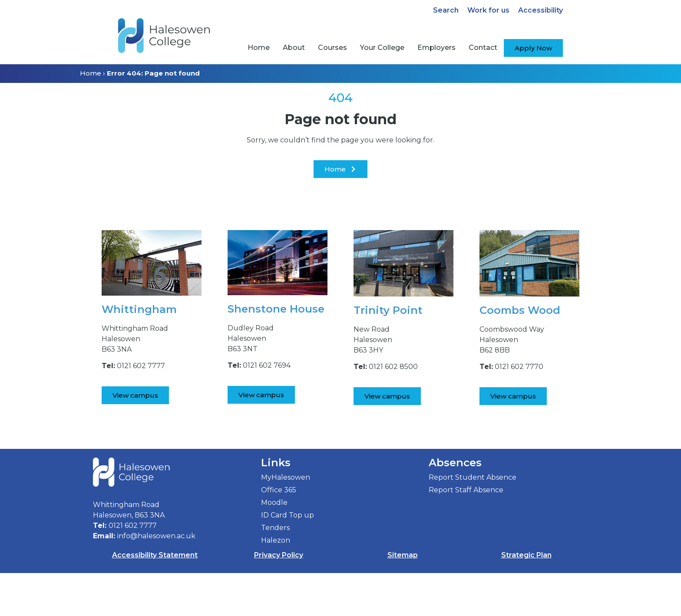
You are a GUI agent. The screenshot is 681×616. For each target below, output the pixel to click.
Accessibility (541, 10)
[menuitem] (259, 48)
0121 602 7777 (133, 568)
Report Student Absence (473, 520)
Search (446, 10)
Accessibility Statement (155, 598)
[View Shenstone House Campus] (261, 395)
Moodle (274, 545)
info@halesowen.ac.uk (156, 579)
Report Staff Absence (466, 533)
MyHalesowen (286, 520)
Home (91, 73)
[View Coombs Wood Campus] (513, 396)
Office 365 (279, 533)
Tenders (275, 571)
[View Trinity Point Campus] (387, 396)
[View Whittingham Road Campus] (135, 395)
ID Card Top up (288, 558)
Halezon (276, 583)
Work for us (488, 10)
